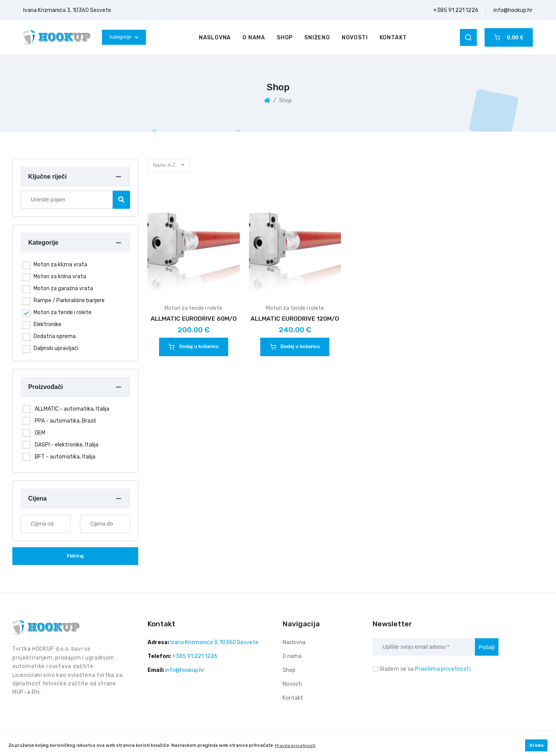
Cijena (37, 498)
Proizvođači (46, 387)
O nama (254, 38)
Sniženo (317, 38)
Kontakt (393, 38)
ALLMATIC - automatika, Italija (72, 409)
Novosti (355, 38)
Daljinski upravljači (56, 348)
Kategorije (124, 37)
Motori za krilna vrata (60, 277)
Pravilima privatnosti (443, 669)
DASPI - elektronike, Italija (67, 445)
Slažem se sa (425, 669)
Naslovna (215, 38)
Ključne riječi (47, 177)
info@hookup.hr (513, 10)
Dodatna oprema (55, 336)
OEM (40, 433)
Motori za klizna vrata (60, 265)
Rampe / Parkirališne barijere (69, 300)
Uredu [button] (537, 745)
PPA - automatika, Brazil (65, 421)
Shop (285, 38)
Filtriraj (75, 556)
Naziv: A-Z (164, 165)
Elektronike (47, 324)
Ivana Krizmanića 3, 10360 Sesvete (67, 10)
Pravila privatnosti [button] (295, 746)
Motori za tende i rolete (63, 312)
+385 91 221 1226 (456, 10)
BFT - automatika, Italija (65, 457)
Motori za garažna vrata (63, 288)
